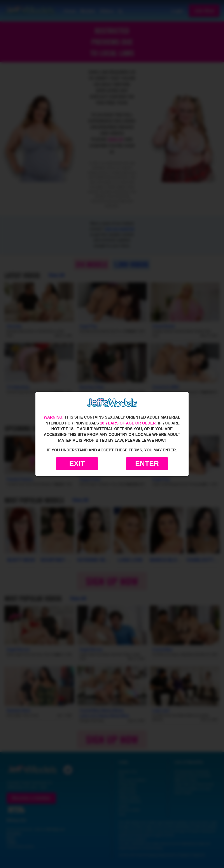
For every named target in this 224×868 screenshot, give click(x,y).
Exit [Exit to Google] (77, 463)
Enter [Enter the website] (147, 463)
